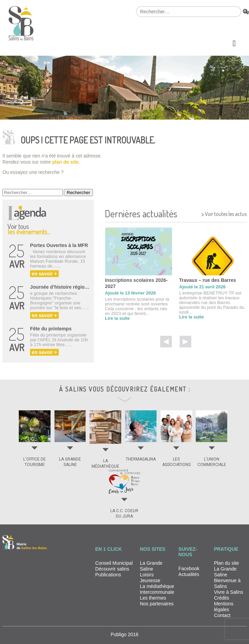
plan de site (65, 162)
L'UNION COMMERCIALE (212, 462)
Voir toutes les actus (224, 213)
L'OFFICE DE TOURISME (34, 462)
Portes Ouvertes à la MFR (59, 245)
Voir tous (29, 228)
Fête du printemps (51, 329)
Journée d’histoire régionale (61, 287)
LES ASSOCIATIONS (176, 462)
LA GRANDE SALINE (70, 462)
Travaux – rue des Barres (208, 280)
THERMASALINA (141, 459)
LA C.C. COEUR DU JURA (124, 513)
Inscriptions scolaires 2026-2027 (136, 283)
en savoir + (44, 274)
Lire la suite (117, 318)
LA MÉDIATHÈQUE (105, 464)
